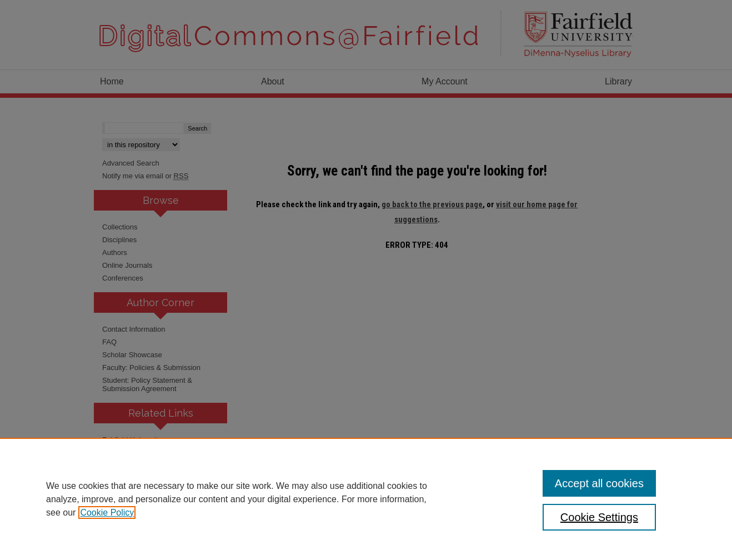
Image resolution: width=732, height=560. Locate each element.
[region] (366, 499)
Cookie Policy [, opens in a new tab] (107, 512)
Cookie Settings (599, 517)
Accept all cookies (599, 483)
